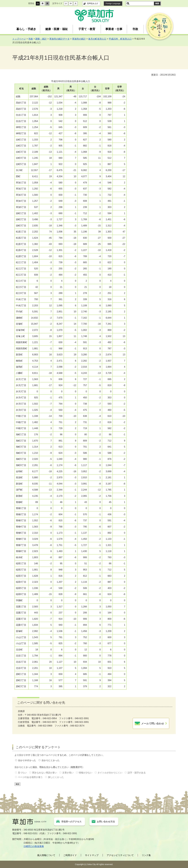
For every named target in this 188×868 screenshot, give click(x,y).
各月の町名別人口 (97, 39)
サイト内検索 (128, 4)
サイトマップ (92, 855)
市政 (135, 29)
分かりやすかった (27, 760)
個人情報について (46, 855)
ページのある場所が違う (30, 777)
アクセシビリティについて (120, 855)
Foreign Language (113, 3)
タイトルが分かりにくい (110, 773)
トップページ (19, 39)
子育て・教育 (87, 29)
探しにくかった (56, 777)
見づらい (22, 773)
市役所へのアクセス (71, 822)
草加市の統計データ (59, 39)
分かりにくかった (51, 760)
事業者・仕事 (114, 29)
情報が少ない (86, 773)
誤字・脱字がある (137, 773)
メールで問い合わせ (153, 724)
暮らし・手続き (26, 29)
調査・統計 (41, 39)
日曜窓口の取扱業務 (34, 846)
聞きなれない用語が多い (45, 773)
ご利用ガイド (70, 855)
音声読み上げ (93, 3)
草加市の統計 (79, 39)
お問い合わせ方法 (106, 822)
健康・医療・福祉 (57, 29)
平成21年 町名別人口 (120, 39)
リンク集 (146, 855)
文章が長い (68, 773)
